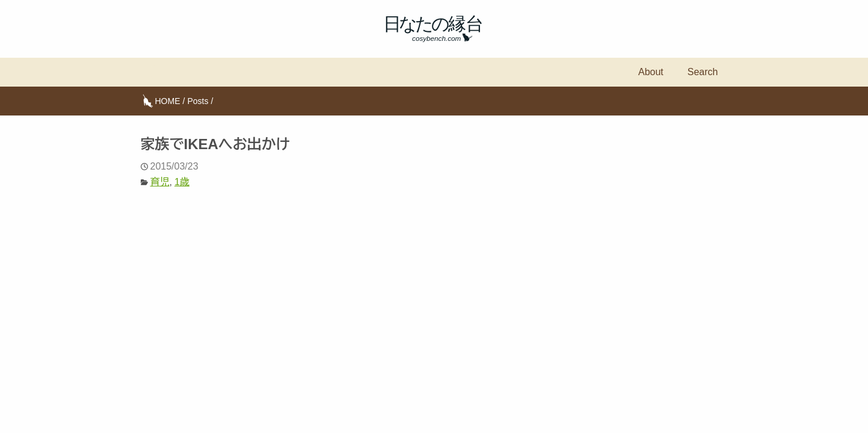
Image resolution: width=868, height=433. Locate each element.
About (651, 72)
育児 (160, 182)
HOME (168, 101)
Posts (198, 101)
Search (703, 72)
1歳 (182, 182)
